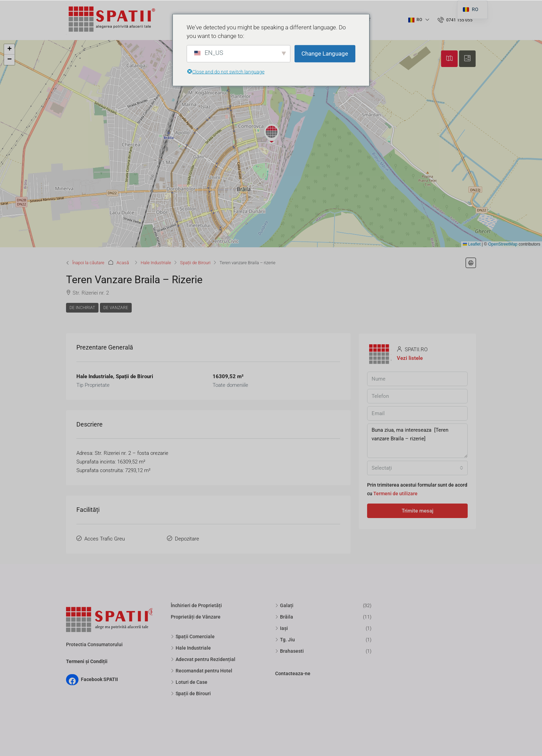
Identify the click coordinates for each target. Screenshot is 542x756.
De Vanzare (116, 308)
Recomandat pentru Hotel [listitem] (202, 671)
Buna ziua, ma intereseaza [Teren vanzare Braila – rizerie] (417, 441)
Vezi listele (410, 358)
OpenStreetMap (503, 244)
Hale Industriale (156, 263)
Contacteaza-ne (293, 673)
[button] (272, 134)
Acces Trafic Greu (105, 539)
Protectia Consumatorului (94, 644)
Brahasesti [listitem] (289, 651)
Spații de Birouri (195, 263)
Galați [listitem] (284, 605)
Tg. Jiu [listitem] (285, 640)
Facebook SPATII (99, 679)
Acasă (123, 263)
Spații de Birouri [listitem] (191, 693)
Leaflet (472, 244)
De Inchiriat (82, 308)
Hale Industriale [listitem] (191, 648)
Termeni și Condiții (87, 661)
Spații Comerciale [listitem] (193, 637)
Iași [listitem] (282, 628)
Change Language (325, 54)
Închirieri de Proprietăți (196, 605)
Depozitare (187, 539)
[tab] (449, 59)
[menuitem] (455, 20)
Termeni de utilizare (395, 494)
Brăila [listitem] (284, 617)
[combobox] (417, 468)
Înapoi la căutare (88, 263)
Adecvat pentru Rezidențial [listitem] (203, 659)
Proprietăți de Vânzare (196, 617)
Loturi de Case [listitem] (189, 682)
